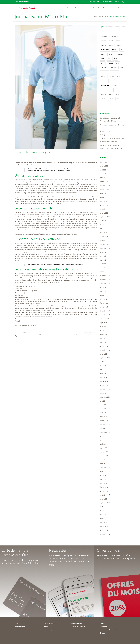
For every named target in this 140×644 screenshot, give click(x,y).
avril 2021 (103, 295)
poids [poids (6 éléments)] (119, 77)
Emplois (102, 633)
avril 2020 (103, 335)
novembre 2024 (105, 186)
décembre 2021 (105, 276)
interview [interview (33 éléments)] (114, 68)
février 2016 (104, 487)
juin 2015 (103, 511)
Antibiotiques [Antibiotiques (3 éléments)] (115, 36)
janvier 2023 (104, 237)
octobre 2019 (104, 354)
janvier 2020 (104, 346)
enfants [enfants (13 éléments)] (103, 54)
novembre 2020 (105, 315)
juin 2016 (103, 476)
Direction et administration (109, 630)
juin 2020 (103, 331)
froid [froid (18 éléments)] (103, 59)
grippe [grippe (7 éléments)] (103, 63)
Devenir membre (20, 627)
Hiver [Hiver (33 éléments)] (118, 63)
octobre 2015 (104, 499)
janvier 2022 (104, 272)
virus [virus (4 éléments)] (117, 94)
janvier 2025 (104, 182)
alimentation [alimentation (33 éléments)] (105, 36)
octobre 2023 (104, 213)
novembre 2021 (105, 280)
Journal (87, 8)
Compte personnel (95, 2)
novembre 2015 (105, 495)
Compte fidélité (118, 8)
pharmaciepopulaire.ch (50, 630)
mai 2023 (103, 229)
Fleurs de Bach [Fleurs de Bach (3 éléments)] (120, 54)
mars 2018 (103, 417)
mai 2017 (103, 440)
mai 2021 (103, 292)
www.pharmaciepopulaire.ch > (23, 2)
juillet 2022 (104, 252)
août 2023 (103, 221)
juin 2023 (103, 225)
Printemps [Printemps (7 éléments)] (104, 81)
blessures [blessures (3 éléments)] (119, 41)
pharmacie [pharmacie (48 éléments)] (104, 77)
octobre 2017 (104, 429)
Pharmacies (104, 627)
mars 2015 (103, 523)
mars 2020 (104, 338)
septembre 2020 (105, 323)
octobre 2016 (104, 464)
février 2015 (104, 526)
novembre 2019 (105, 350)
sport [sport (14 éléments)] (116, 90)
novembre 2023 (105, 209)
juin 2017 (103, 436)
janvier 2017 (104, 456)
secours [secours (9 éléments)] (115, 86)
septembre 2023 (105, 217)
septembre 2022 (105, 248)
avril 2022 (103, 264)
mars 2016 (103, 483)
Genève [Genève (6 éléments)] (115, 59)
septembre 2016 (105, 468)
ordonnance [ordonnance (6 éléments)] (115, 72)
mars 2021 (103, 299)
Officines (117, 2)
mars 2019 (103, 378)
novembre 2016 (105, 460)
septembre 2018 (105, 397)
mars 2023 (103, 233)
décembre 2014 (105, 534)
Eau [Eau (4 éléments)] (122, 50)
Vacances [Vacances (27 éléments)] (103, 94)
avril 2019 (103, 374)
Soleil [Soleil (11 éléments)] (110, 90)
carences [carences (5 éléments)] (103, 45)
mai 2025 (103, 174)
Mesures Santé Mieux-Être (101, 8)
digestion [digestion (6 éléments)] (115, 50)
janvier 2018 (104, 421)
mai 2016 (103, 480)
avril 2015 (103, 519)
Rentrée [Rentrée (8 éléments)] (112, 81)
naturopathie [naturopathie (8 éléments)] (105, 72)
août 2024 (103, 194)
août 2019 (103, 362)
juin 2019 (103, 366)
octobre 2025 (104, 166)
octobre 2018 (104, 393)
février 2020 (104, 342)
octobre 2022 (104, 244)
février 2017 (104, 452)
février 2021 (104, 303)
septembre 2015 (105, 503)
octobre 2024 (104, 190)
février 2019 (104, 382)
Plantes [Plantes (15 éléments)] (112, 77)
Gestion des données (107, 2)
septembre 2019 (105, 358)
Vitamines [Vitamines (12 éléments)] (104, 99)
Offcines (46, 627)
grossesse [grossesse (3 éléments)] (110, 63)
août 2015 (103, 507)
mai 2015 (103, 515)
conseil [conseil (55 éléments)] (119, 45)
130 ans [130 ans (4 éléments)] (103, 32)
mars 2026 (103, 162)
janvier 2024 (104, 205)
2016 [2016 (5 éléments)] (109, 32)
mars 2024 (103, 201)
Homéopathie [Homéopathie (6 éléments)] (104, 68)
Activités (78, 8)
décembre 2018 (105, 389)
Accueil (70, 8)
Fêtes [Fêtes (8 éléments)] (109, 59)
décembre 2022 (105, 241)
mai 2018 (103, 409)
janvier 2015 (104, 530)
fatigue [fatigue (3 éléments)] (111, 54)
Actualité (101, 17)
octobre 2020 (104, 319)
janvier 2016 (104, 491)
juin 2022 (103, 256)
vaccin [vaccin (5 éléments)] (111, 94)
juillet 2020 (104, 327)
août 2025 (103, 170)
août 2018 (103, 401)
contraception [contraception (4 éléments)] (105, 50)
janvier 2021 (104, 307)
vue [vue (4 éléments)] (118, 99)
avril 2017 (103, 444)
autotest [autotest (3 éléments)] (103, 41)
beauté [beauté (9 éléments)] (111, 41)
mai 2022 (103, 260)
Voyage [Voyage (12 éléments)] (111, 99)
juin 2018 (103, 405)
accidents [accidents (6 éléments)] (116, 32)
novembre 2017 (105, 425)
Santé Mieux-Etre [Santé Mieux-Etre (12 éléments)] (105, 86)
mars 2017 (103, 448)
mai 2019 (103, 370)
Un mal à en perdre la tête (84, 335)
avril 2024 (103, 197)
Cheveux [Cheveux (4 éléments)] (111, 45)
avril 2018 (103, 413)
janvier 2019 (104, 385)
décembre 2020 (105, 311)
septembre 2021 (105, 284)
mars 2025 (103, 178)
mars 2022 (103, 268)
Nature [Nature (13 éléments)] (121, 68)
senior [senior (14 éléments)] (103, 90)
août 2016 (103, 472)
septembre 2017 (105, 433)
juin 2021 (103, 288)
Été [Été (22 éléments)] (102, 103)
